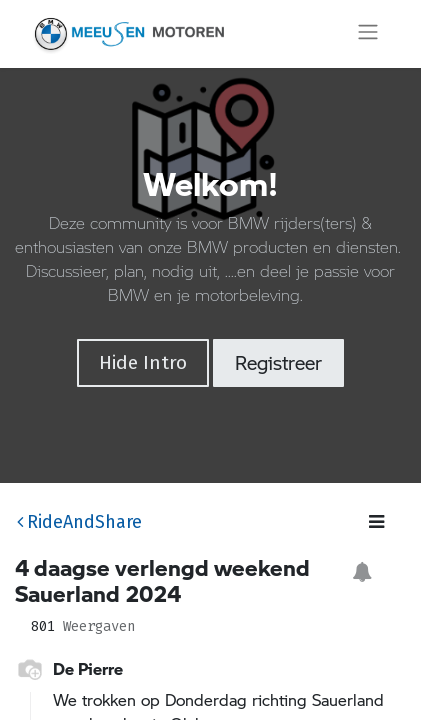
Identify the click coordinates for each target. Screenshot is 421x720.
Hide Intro (143, 362)
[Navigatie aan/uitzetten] (368, 34)
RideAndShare (79, 522)
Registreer (278, 362)
